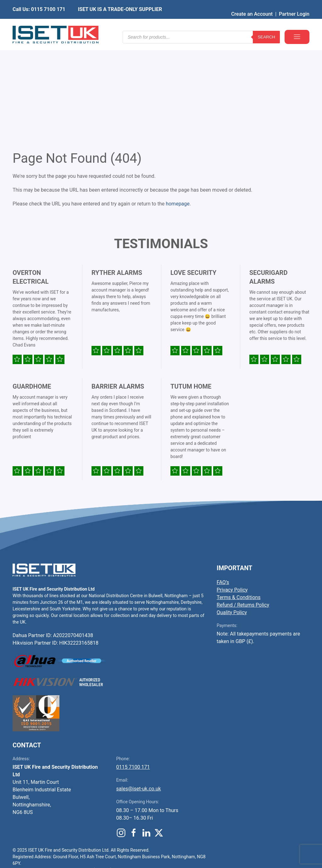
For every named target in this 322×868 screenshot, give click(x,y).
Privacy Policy (232, 494)
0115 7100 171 (133, 671)
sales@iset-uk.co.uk (139, 693)
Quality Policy (232, 517)
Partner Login (294, 5)
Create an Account (252, 5)
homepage (178, 108)
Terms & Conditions (239, 502)
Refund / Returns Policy (243, 509)
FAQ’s (223, 487)
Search (266, 25)
